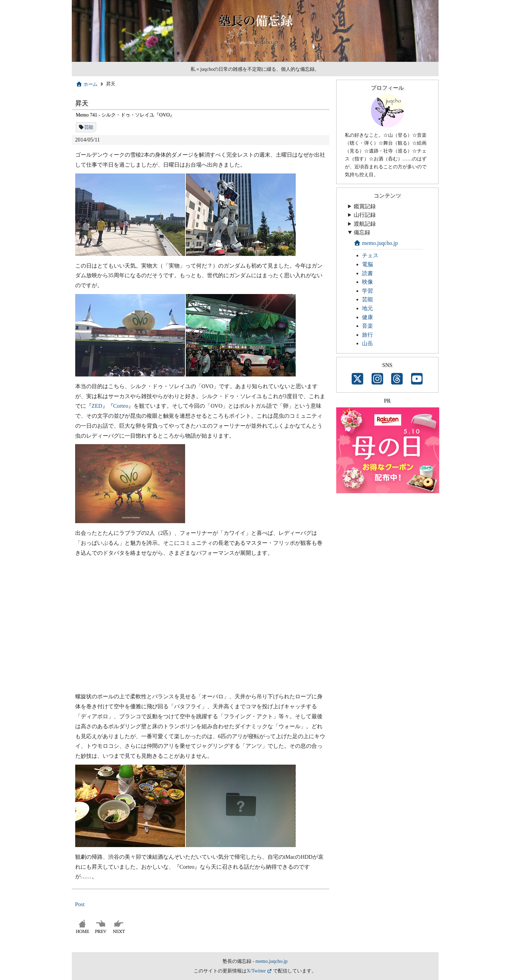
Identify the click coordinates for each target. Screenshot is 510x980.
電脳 (367, 264)
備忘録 (362, 232)
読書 (367, 273)
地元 (367, 308)
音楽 (367, 326)
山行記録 (365, 215)
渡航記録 (365, 224)
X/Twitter (256, 971)
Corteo (121, 406)
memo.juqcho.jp (376, 243)
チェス (370, 255)
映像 (367, 282)
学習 (367, 291)
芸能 (89, 127)
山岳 (367, 343)
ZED (97, 406)
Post (80, 904)
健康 (367, 317)
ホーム (87, 84)
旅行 (367, 335)
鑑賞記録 (365, 206)
